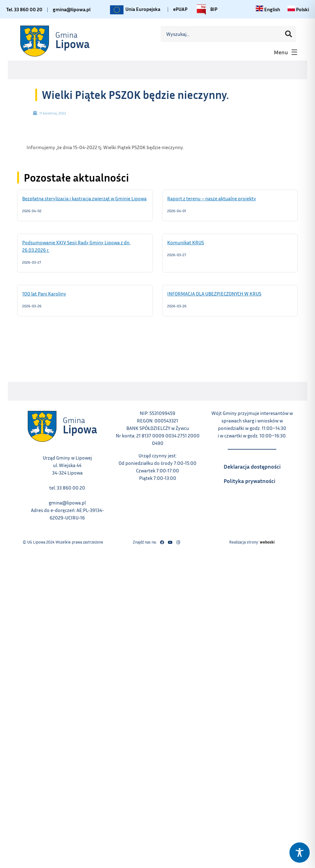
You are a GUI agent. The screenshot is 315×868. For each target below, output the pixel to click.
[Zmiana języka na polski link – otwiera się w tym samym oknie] (298, 9)
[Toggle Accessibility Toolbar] (300, 853)
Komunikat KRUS (194, 242)
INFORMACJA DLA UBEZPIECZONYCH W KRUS (222, 293)
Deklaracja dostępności (255, 465)
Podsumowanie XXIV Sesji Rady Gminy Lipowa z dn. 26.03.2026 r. (76, 246)
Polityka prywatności (255, 479)
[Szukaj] (288, 34)
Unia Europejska (135, 10)
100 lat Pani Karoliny (52, 293)
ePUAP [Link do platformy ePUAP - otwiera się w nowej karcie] (180, 9)
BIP (206, 10)
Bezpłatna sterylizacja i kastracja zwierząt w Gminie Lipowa (85, 198)
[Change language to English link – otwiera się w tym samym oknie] (268, 9)
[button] (285, 52)
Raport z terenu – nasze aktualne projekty (220, 198)
